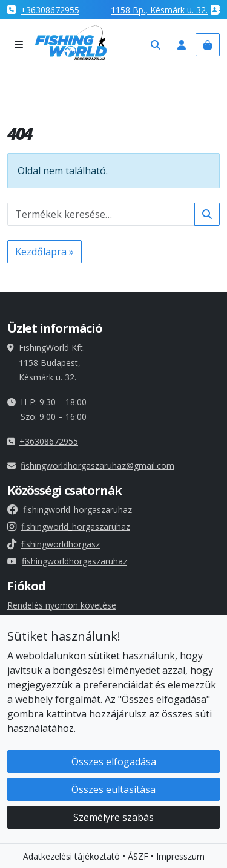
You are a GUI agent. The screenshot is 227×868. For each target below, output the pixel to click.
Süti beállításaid (44, 689)
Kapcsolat (27, 807)
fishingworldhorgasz (54, 544)
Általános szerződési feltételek (67, 733)
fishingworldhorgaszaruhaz (67, 561)
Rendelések (30, 635)
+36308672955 (50, 10)
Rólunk (21, 792)
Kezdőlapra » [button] (44, 252)
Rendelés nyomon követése (62, 605)
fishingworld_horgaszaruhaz (70, 510)
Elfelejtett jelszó (39, 664)
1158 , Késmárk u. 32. (159, 10)
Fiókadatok (29, 620)
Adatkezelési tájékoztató (56, 747)
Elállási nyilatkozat (43, 762)
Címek (19, 649)
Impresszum (31, 777)
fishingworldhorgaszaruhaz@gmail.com (97, 465)
